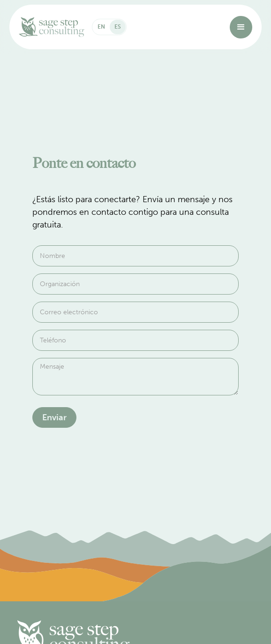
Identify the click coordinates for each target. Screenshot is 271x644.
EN (101, 27)
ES (118, 27)
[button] (241, 27)
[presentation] (104, 462)
